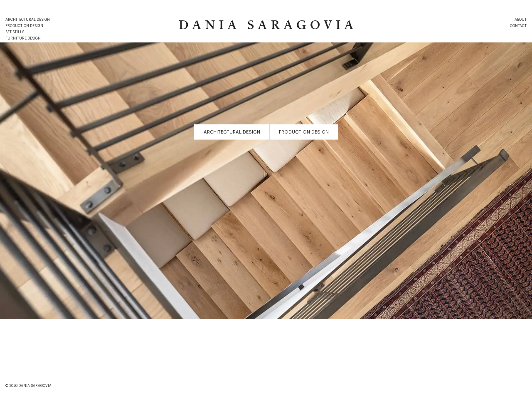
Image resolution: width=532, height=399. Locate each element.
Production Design (24, 26)
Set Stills (15, 32)
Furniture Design (23, 38)
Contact (518, 26)
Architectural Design (28, 20)
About (521, 20)
